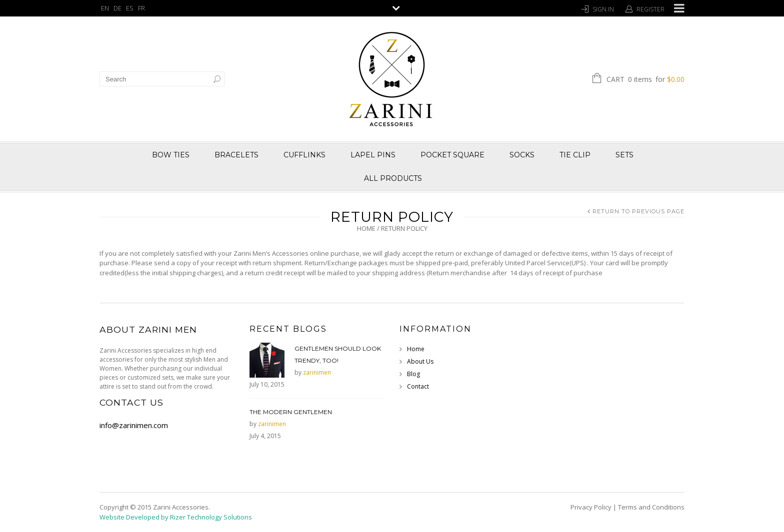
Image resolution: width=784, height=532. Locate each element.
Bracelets (236, 155)
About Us (420, 361)
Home (366, 228)
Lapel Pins (373, 155)
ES (130, 8)
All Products (393, 178)
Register (650, 9)
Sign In (603, 9)
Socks (522, 155)
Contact (418, 386)
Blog (413, 374)
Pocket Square (452, 155)
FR (141, 8)
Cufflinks (304, 155)
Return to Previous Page (638, 211)
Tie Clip (575, 155)
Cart (645, 80)
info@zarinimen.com (134, 425)
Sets (624, 155)
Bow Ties (171, 155)
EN (105, 8)
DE (117, 8)
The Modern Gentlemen (291, 412)
